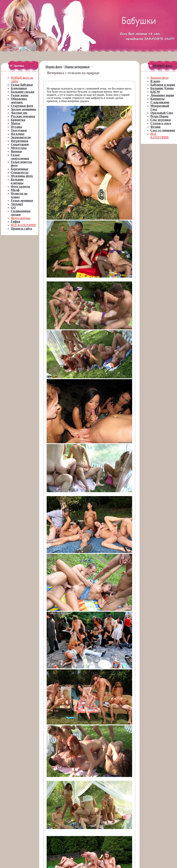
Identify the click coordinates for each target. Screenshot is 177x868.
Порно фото (54, 67)
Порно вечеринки (77, 67)
